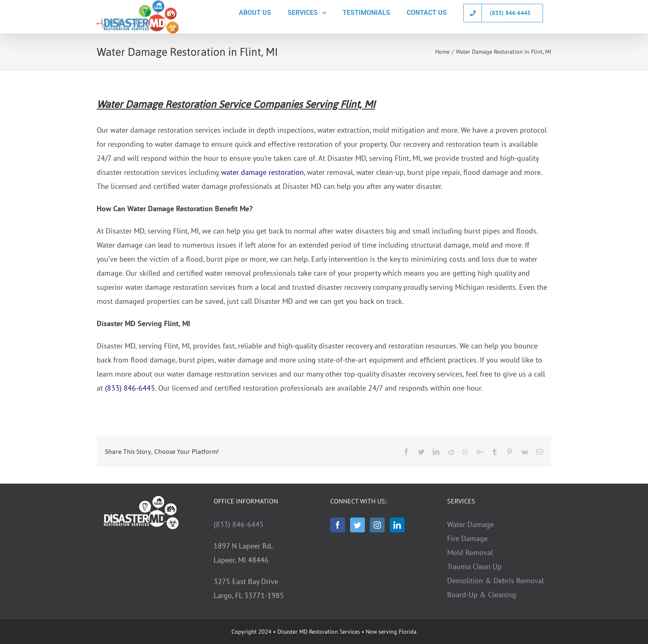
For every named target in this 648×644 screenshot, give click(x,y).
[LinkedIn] (397, 525)
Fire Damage (467, 538)
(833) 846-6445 (130, 388)
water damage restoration (262, 172)
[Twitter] (357, 525)
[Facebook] (338, 525)
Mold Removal (470, 552)
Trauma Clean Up (474, 566)
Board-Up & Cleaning (482, 595)
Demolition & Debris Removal (496, 581)
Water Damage (471, 524)
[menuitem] (255, 13)
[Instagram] (377, 525)
